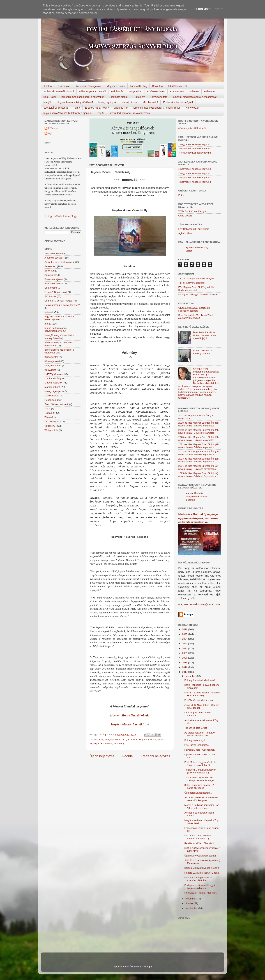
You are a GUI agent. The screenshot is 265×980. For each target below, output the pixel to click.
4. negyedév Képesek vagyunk (195, 153)
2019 (185, 663)
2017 (185, 672)
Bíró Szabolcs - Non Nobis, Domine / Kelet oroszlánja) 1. (205, 335)
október (189, 903)
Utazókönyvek (52, 422)
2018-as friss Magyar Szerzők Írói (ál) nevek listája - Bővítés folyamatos (199, 424)
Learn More (203, 9)
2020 (185, 658)
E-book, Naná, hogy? (97, 108)
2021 (185, 653)
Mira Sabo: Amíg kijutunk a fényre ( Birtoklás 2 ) (199, 837)
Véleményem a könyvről (92, 92)
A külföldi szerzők (178, 86)
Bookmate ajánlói (118, 97)
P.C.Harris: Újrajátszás (196, 745)
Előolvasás (117, 92)
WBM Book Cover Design (192, 211)
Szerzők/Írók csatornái (56, 108)
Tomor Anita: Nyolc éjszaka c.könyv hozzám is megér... (200, 779)
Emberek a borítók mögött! (178, 102)
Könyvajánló (111, 740)
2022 (185, 648)
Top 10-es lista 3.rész (196, 728)
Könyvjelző (50, 370)
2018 (185, 667)
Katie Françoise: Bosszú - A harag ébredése (199, 786)
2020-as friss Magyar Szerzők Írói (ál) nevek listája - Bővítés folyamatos (199, 439)
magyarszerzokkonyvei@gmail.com (199, 604)
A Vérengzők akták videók (192, 128)
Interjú (48, 324)
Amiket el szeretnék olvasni (59, 92)
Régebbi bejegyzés (156, 756)
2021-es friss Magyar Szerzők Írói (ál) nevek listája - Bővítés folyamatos (199, 446)
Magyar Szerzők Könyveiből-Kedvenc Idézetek (197, 496)
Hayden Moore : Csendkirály (200, 750)
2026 (185, 629)
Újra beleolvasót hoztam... (198, 793)
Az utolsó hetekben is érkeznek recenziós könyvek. (201, 799)
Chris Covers (185, 216)
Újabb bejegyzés (102, 756)
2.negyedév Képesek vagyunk (195, 173)
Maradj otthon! (130, 102)
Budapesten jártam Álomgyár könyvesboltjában (200, 887)
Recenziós (107, 743)
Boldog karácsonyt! (195, 740)
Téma (77, 108)
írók (101, 740)
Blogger (148, 967)
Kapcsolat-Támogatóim (89, 86)
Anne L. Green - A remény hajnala (203, 352)
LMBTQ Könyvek (128, 740)
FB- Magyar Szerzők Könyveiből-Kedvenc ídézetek (196, 289)
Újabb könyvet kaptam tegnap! (201, 856)
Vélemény (119, 743)
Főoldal (48, 86)
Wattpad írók (121, 108)
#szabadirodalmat (54, 253)
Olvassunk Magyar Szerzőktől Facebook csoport (194, 309)
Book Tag (157, 86)
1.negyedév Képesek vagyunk (195, 144)
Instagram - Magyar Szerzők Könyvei (198, 294)
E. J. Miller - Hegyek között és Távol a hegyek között (200, 764)
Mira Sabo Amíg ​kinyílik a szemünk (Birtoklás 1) (198, 879)
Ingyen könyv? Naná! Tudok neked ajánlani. (68, 113)
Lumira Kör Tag (139, 86)
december (191, 676)
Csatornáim (64, 86)
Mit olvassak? (150, 102)
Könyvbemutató (159, 97)
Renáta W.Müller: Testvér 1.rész (201, 873)
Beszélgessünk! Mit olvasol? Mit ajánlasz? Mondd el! (196, 317)
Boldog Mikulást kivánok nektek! (202, 868)
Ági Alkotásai (185, 233)
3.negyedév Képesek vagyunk (195, 149)
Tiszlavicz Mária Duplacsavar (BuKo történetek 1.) (200, 771)
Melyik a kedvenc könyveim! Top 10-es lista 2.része (202, 806)
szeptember (192, 908)
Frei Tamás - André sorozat (199, 700)
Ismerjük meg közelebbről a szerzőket (83, 97)
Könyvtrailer (135, 92)
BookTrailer (50, 97)
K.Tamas (53, 128)
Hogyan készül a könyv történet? (62, 305)
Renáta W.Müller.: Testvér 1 (199, 843)
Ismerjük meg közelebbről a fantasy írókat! (157, 108)
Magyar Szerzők (116, 86)
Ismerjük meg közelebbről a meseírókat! (195, 97)
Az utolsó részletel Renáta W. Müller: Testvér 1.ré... (200, 734)
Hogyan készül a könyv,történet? (75, 102)
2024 (185, 639)
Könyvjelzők (193, 108)
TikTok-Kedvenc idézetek (192, 283)
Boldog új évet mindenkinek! (200, 680)
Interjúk (48, 102)
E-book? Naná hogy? (56, 292)
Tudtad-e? (139, 97)
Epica (181, 195)
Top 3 (100, 113)
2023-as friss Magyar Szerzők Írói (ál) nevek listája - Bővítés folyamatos (199, 460)
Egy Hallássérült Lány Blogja (63, 216)
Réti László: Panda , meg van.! (201, 893)
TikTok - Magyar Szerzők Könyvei (196, 279)
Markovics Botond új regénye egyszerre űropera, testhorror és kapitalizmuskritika (198, 518)
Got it (219, 9)
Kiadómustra (177, 92)
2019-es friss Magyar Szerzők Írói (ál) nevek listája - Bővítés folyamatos (199, 431)
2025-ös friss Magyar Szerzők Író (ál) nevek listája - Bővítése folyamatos (198, 475)
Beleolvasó (210, 92)
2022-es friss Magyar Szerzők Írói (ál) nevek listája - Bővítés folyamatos (199, 453)
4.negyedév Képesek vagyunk (195, 182)
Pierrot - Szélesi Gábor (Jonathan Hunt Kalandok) (202, 694)
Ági (50, 133)
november (191, 899)
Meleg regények (107, 102)
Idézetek (194, 92)
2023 (185, 644)
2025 (185, 634)
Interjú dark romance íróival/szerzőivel (130, 113)
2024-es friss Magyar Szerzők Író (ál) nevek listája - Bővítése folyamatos (198, 467)
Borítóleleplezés (156, 92)
